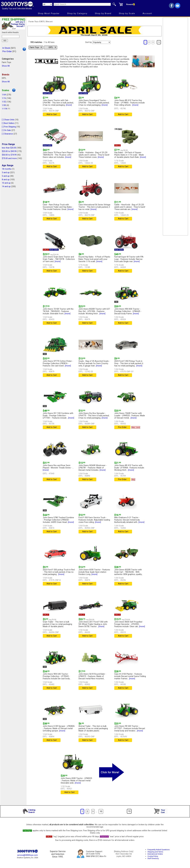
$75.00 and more (9, 158)
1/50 (4, 105)
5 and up (6, 176)
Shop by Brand (103, 13)
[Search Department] (47, 4)
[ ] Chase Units (8, 120)
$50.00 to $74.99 (9, 155)
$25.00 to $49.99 (9, 151)
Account (147, 13)
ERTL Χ (52, 47)
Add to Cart (52, 114)
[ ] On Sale (6, 130)
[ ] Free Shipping (9, 127)
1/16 (4, 98)
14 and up (6, 187)
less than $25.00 (9, 148)
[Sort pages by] (101, 42)
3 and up (6, 173)
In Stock (6, 48)
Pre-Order (7, 51)
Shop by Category (77, 13)
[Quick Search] (82, 4)
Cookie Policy (153, 856)
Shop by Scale (127, 13)
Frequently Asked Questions (159, 850)
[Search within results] (11, 36)
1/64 (4, 95)
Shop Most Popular (49, 13)
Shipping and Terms (155, 852)
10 (101, 811)
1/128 (4, 109)
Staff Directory (153, 858)
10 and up (6, 183)
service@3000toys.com (27, 855)
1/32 (4, 102)
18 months (7, 169)
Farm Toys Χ (36, 47)
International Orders (155, 854)
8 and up (6, 180)
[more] (69, 105)
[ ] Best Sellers (8, 123)
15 (159, 42)
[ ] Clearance (7, 134)
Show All (6, 66)
